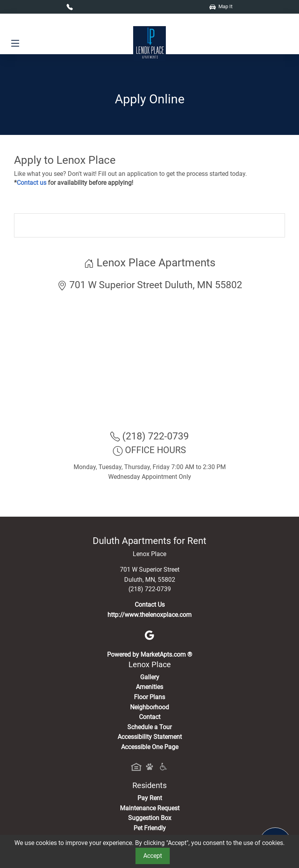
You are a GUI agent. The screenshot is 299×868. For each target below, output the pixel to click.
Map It (221, 6)
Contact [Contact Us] (150, 717)
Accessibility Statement (150, 737)
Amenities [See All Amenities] (149, 687)
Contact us (32, 183)
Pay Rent (150, 798)
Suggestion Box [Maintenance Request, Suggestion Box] (150, 818)
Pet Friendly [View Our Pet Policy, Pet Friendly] (150, 828)
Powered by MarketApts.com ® (150, 655)
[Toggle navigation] (15, 43)
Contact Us (150, 605)
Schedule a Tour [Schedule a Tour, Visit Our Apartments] (149, 727)
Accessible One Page (150, 747)
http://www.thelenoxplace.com (149, 615)
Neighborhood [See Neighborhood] (149, 707)
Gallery (150, 677)
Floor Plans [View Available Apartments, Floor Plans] (149, 697)
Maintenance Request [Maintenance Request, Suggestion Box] (150, 808)
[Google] (149, 635)
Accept (153, 856)
